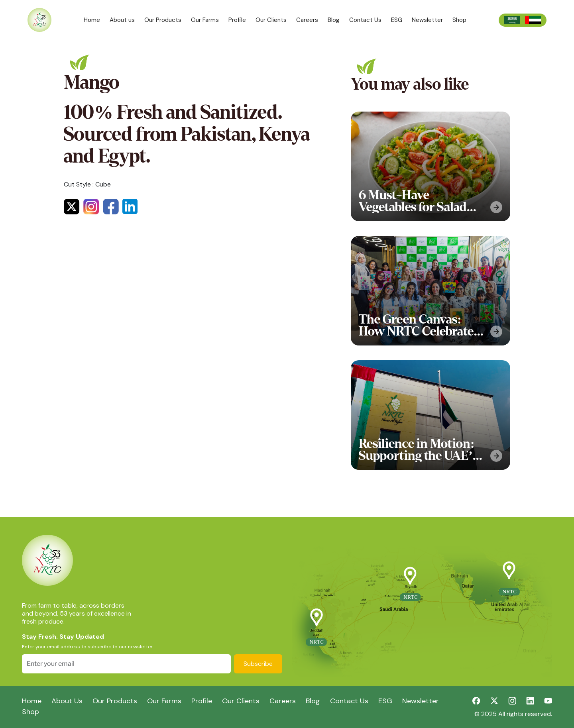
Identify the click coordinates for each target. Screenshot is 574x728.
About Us (67, 701)
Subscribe (258, 664)
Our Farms (205, 20)
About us (122, 20)
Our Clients (271, 20)
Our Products (163, 20)
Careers (307, 20)
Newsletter (427, 20)
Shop (459, 20)
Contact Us (365, 20)
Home (92, 20)
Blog (334, 20)
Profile (237, 20)
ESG (397, 20)
